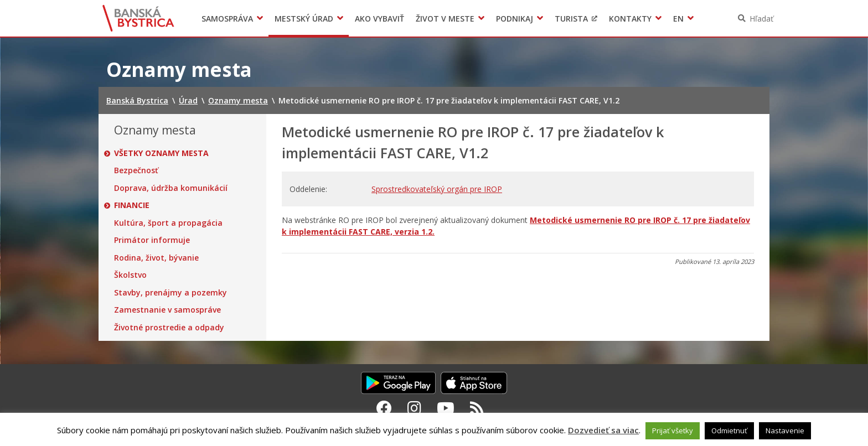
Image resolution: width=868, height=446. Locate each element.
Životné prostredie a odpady (169, 328)
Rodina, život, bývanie (156, 258)
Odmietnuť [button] (729, 431)
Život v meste (445, 19)
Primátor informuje (152, 240)
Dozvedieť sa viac (603, 430)
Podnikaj (515, 19)
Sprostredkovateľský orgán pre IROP (437, 189)
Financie (132, 205)
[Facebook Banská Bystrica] (384, 408)
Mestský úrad (304, 19)
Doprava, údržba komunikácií (171, 188)
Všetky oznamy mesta (161, 153)
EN (678, 19)
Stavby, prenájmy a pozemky (170, 293)
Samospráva (227, 19)
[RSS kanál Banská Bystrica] (477, 408)
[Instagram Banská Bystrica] (414, 408)
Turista (571, 19)
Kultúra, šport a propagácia (168, 223)
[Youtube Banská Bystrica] (446, 408)
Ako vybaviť (379, 19)
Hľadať (761, 19)
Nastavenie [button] (785, 431)
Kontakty (630, 19)
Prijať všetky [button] (673, 431)
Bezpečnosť (136, 170)
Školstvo (130, 275)
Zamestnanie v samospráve (167, 310)
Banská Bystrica (139, 18)
